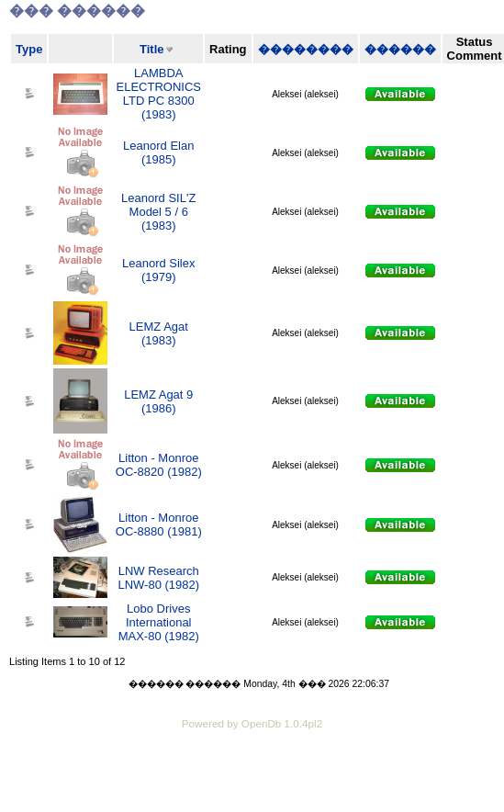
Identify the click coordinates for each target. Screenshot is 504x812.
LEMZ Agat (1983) (159, 333)
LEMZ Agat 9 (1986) (158, 401)
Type (29, 49)
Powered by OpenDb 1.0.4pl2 (252, 723)
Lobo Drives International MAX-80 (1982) (159, 622)
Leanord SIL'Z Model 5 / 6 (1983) (158, 212)
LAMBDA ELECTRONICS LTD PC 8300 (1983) (159, 94)
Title (152, 49)
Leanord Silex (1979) (159, 270)
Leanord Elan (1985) (158, 152)
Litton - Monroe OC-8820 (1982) (159, 465)
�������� (306, 49)
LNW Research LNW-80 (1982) (158, 578)
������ (400, 49)
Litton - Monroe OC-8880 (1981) (159, 524)
